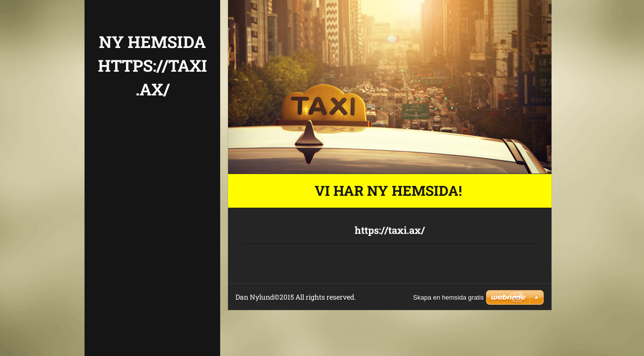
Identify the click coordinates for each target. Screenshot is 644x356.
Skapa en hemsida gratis (448, 297)
